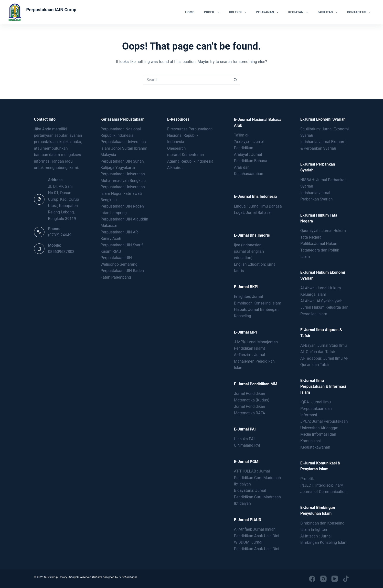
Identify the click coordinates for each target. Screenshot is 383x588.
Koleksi (238, 12)
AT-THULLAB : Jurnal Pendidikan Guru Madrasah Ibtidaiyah (257, 478)
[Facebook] (312, 579)
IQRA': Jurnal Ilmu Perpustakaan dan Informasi (316, 409)
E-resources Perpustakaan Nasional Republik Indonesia (190, 136)
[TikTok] (346, 579)
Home (190, 12)
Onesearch (176, 148)
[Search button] (235, 80)
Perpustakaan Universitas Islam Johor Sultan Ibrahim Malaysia (124, 148)
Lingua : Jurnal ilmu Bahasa (258, 206)
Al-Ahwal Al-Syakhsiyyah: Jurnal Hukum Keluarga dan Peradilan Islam (324, 307)
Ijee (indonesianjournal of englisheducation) (249, 252)
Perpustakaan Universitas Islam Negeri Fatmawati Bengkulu (123, 193)
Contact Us (360, 12)
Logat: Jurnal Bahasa (252, 213)
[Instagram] (323, 579)
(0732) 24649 (60, 235)
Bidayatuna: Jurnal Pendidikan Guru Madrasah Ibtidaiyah (257, 497)
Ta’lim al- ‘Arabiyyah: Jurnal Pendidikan (249, 142)
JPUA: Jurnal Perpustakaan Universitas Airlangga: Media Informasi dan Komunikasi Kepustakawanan (324, 434)
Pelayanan (268, 12)
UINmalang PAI (247, 445)
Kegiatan (299, 12)
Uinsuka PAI (244, 439)
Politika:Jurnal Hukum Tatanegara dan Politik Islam (320, 250)
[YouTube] (335, 579)
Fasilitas (329, 12)
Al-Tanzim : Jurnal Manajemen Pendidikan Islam (254, 361)
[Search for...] (187, 80)
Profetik (307, 479)
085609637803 (61, 252)
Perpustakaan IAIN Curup (51, 10)
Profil (213, 12)
